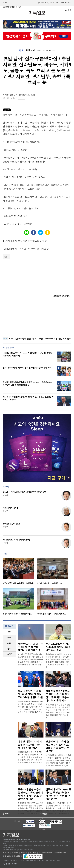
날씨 (7, 257)
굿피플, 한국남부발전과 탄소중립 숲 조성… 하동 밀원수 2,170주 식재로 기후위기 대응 (27, 384)
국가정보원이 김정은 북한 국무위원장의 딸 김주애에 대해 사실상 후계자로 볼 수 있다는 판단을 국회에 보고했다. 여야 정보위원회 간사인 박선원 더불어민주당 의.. (58, 808)
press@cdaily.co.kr (27, 95)
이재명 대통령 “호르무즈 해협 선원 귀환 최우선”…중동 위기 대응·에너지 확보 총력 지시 (58, 696)
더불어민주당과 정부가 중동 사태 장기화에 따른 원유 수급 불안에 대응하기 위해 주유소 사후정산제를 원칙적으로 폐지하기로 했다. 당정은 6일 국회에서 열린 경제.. (31, 808)
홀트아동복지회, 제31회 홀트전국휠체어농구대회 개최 (27, 368)
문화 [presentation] (9, 649)
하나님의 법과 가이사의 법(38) (16, 540)
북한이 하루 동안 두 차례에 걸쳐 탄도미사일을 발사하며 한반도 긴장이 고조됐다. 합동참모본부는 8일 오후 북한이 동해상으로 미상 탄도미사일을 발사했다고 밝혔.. (31, 659)
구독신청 (63, 3)
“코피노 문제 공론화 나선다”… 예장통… (51, 614)
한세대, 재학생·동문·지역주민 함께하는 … (18, 614)
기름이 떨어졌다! (10, 508)
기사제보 (33, 853)
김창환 (5, 495)
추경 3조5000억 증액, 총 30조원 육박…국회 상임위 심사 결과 (58, 647)
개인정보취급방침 (45, 853)
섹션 (5, 3)
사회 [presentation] (9, 643)
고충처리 (8, 856)
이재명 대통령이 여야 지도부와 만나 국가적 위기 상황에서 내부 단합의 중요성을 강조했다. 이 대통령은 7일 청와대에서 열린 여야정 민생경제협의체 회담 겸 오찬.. (30, 757)
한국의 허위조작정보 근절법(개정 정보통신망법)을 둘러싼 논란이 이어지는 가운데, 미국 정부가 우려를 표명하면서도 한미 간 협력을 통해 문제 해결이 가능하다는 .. (31, 707)
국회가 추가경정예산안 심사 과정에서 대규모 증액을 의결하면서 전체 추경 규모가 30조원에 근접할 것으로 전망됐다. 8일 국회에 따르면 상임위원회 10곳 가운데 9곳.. (58, 661)
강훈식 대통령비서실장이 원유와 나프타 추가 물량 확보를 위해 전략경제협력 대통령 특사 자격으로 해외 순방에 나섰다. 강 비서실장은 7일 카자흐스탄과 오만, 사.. (58, 760)
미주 (57, 3)
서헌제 (5, 543)
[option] (20, 572)
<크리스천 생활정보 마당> (61, 296)
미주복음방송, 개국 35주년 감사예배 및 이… (18, 583)
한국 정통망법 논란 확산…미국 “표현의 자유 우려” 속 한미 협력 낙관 (30, 694)
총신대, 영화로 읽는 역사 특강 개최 (50, 583)
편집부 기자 (15, 95)
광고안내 (15, 853)
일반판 (52, 3)
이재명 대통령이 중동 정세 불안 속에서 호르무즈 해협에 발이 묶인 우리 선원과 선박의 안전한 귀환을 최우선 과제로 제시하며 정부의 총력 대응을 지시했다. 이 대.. (58, 711)
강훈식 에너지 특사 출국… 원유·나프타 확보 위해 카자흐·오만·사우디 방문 (57, 746)
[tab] (9, 632)
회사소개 (6, 853)
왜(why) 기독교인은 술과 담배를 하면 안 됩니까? (24, 492)
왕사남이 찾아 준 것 (11, 524)
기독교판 (43, 3)
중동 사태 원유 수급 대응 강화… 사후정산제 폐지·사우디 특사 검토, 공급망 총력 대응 (30, 794)
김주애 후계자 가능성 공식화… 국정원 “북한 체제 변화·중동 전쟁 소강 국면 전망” (58, 794)
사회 (21, 50)
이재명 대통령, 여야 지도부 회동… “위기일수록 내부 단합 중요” (30, 745)
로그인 (69, 3)
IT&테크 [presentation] (9, 654)
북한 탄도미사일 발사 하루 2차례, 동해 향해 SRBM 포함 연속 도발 (31, 647)
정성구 (5, 511)
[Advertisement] (37, 318)
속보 (5, 339)
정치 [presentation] (9, 632)
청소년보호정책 (60, 853)
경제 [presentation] (9, 637)
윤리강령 (17, 856)
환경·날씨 (30, 50)
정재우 (5, 527)
